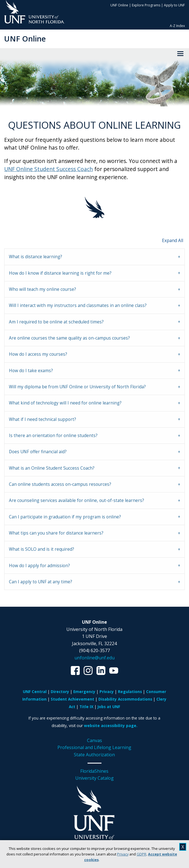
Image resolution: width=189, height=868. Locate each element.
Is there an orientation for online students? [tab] (53, 436)
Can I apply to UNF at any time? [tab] (41, 582)
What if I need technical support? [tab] (43, 419)
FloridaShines (94, 771)
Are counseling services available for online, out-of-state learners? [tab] (77, 500)
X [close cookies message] (183, 847)
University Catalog (94, 778)
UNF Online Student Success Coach (49, 169)
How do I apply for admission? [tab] (39, 566)
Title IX (86, 707)
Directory (60, 692)
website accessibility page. (111, 726)
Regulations (130, 692)
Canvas (94, 740)
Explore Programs (146, 5)
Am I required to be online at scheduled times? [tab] (56, 322)
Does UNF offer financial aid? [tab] (38, 452)
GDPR (141, 854)
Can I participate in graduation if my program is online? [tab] (65, 517)
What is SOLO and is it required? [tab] (42, 549)
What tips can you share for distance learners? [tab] (56, 533)
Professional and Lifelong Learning (94, 747)
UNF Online (119, 5)
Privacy (123, 854)
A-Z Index (177, 26)
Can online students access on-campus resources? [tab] (60, 484)
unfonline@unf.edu (94, 658)
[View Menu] (180, 54)
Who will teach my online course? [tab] (43, 289)
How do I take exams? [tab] (31, 371)
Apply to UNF (174, 5)
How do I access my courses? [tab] (38, 354)
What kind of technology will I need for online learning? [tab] (65, 403)
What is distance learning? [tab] (36, 257)
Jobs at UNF (109, 707)
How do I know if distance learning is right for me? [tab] (60, 273)
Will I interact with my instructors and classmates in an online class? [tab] (78, 305)
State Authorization (94, 755)
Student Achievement (72, 699)
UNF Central (35, 692)
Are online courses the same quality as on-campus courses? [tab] (69, 338)
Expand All (173, 241)
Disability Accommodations (125, 699)
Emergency (84, 692)
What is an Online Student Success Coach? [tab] (52, 468)
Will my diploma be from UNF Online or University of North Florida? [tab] (77, 387)
